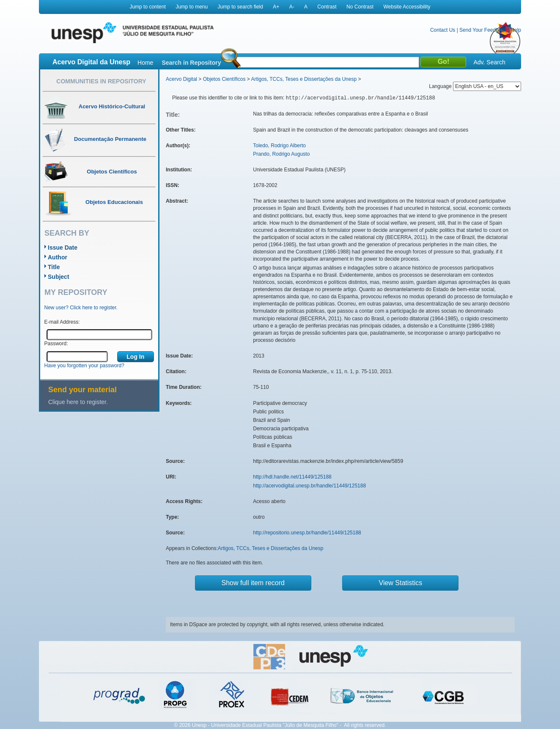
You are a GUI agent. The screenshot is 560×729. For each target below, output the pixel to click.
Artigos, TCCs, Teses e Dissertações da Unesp (304, 79)
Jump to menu (192, 7)
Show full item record (253, 583)
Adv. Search (489, 62)
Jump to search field (240, 7)
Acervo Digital (181, 79)
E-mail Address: (62, 322)
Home (145, 63)
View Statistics (401, 583)
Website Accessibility (407, 7)
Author (58, 257)
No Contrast (360, 7)
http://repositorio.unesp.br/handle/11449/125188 (307, 533)
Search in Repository (191, 63)
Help (516, 30)
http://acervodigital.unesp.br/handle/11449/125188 (309, 486)
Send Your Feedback (483, 30)
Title (54, 267)
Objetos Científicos (224, 79)
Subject (59, 277)
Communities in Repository (101, 81)
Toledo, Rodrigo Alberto (279, 146)
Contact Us (443, 30)
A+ (276, 7)
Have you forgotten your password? (84, 366)
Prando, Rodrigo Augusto (281, 154)
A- (292, 7)
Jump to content (147, 7)
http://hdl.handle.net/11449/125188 (292, 477)
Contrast (327, 7)
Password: (56, 344)
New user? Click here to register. (81, 308)
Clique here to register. (78, 402)
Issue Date (63, 248)
